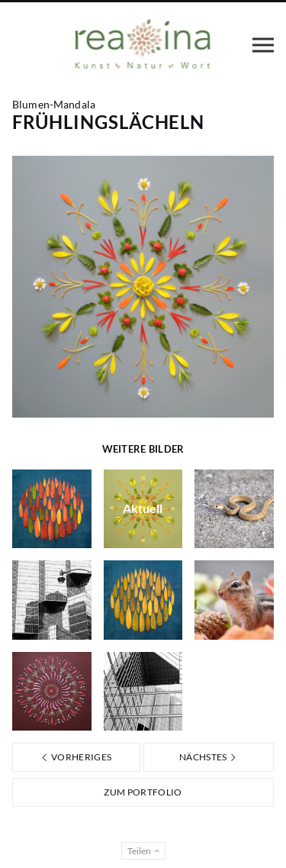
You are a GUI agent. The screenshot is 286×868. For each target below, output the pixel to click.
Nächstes (209, 757)
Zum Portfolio (143, 792)
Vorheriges (76, 757)
